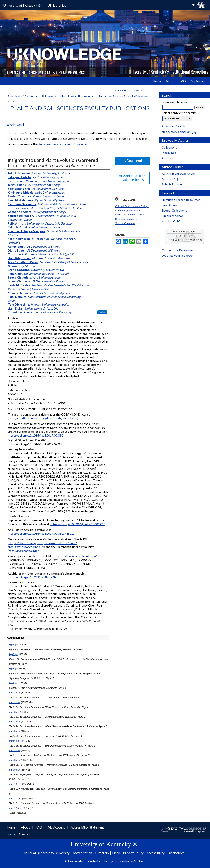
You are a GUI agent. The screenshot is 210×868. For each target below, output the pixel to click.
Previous (122, 90)
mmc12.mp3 (16, 808)
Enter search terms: (175, 102)
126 (12, 101)
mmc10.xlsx (15, 784)
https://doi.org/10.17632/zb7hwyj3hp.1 (34, 577)
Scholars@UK (171, 221)
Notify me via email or (179, 132)
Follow (102, 312)
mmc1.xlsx (15, 693)
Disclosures (176, 853)
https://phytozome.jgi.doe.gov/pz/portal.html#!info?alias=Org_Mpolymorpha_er (42, 545)
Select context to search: (179, 113)
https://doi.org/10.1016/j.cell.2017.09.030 (35, 435)
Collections (169, 147)
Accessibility (156, 853)
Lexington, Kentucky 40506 (123, 861)
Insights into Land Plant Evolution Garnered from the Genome (53, 163)
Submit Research (173, 184)
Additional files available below (132, 178)
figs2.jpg (14, 654)
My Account (57, 827)
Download (132, 161)
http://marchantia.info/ (24, 551)
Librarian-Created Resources (181, 200)
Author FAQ (170, 179)
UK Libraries (57, 5)
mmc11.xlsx (15, 798)
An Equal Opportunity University (46, 853)
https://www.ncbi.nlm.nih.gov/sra (79, 556)
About (26, 827)
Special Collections (174, 210)
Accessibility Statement (87, 827)
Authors (167, 158)
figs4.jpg (14, 683)
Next (137, 90)
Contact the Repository (178, 250)
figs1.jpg (14, 645)
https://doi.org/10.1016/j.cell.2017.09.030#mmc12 (41, 533)
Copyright (25, 834)
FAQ (39, 827)
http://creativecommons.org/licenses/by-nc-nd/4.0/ (43, 418)
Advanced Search (173, 126)
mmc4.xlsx (15, 722)
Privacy (11, 834)
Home (11, 827)
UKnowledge (14, 96)
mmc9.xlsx (15, 770)
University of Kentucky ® (22, 5)
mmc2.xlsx (15, 702)
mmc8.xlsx (15, 760)
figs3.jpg (14, 669)
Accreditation (82, 853)
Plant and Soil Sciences (111, 96)
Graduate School (173, 216)
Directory (102, 853)
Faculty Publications (138, 96)
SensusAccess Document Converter (63, 144)
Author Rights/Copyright (179, 174)
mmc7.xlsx (15, 750)
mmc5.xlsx (15, 731)
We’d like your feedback (178, 256)
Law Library (169, 205)
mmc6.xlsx (15, 741)
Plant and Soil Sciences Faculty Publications (80, 108)
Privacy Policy (133, 853)
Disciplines (169, 153)
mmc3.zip (14, 712)
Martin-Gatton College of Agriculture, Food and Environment (60, 96)
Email (116, 853)
